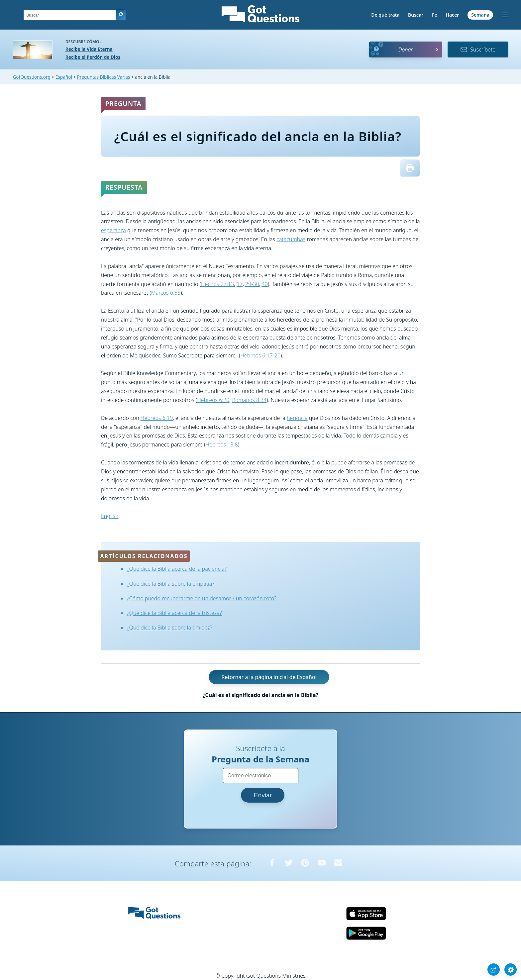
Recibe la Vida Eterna (89, 49)
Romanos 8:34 (250, 400)
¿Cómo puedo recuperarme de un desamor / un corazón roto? (202, 598)
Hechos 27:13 (217, 284)
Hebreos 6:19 (157, 418)
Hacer (452, 15)
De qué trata (385, 15)
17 (240, 284)
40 (264, 284)
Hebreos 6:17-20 (260, 355)
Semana (480, 15)
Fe (435, 15)
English (110, 516)
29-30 (252, 284)
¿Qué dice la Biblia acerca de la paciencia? (177, 569)
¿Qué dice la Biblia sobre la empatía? (171, 584)
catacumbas (291, 239)
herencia (297, 418)
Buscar (416, 15)
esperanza (113, 230)
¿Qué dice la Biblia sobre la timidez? (170, 628)
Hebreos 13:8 (222, 444)
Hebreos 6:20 (213, 400)
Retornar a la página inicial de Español (269, 677)
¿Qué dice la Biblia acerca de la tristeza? (174, 613)
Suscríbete (478, 49)
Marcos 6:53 (166, 293)
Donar (406, 49)
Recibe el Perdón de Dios (93, 57)
